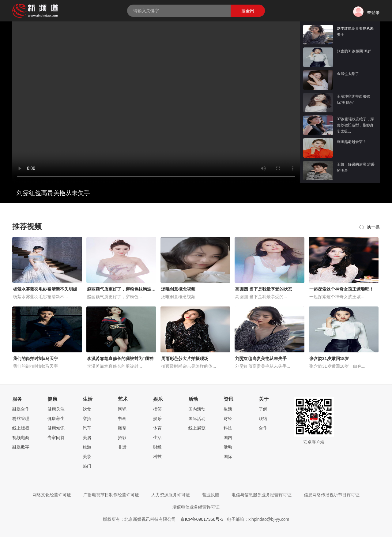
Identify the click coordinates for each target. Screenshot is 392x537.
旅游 (87, 447)
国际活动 (197, 419)
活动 (228, 447)
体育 (157, 428)
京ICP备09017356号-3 (202, 519)
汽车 (87, 428)
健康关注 (56, 409)
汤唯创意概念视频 (178, 289)
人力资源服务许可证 (171, 495)
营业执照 (211, 495)
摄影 (122, 437)
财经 (157, 447)
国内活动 (197, 409)
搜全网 (248, 11)
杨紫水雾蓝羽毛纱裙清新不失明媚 (45, 289)
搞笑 (157, 409)
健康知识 (56, 428)
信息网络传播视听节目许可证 (332, 495)
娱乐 (157, 419)
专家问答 (56, 437)
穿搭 (87, 419)
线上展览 (197, 428)
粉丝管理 (21, 419)
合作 (263, 428)
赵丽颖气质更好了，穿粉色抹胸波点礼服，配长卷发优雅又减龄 (147, 289)
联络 (263, 419)
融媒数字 (21, 447)
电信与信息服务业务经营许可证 (262, 495)
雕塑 (122, 428)
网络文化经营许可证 (52, 495)
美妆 (87, 456)
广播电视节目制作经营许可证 (111, 495)
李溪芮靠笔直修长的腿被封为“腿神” (121, 359)
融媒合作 (21, 409)
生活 (157, 437)
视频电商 (21, 437)
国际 (228, 456)
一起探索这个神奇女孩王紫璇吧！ (341, 289)
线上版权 (21, 428)
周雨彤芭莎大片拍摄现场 (185, 359)
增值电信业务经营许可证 (196, 507)
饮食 (87, 409)
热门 (87, 466)
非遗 (122, 447)
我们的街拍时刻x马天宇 (36, 359)
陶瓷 (122, 409)
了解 (263, 409)
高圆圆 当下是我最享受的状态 (264, 289)
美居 (87, 437)
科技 (157, 456)
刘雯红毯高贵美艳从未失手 (261, 359)
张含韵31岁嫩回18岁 (329, 359)
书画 (122, 419)
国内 (228, 437)
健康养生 (56, 419)
